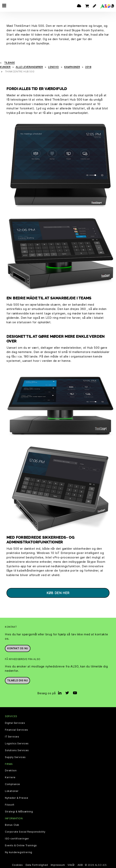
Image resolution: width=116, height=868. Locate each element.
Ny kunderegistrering (19, 852)
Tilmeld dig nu (17, 680)
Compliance (12, 784)
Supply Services (15, 757)
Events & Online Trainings (21, 845)
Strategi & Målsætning (19, 812)
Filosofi (10, 805)
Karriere (10, 777)
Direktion (11, 771)
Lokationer (12, 791)
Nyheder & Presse (17, 798)
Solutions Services (17, 750)
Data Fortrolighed (37, 865)
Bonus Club (12, 825)
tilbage (10, 63)
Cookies (17, 865)
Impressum (58, 865)
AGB (80, 865)
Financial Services (16, 730)
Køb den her (58, 593)
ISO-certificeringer (17, 839)
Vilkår (71, 865)
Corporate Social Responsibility (25, 832)
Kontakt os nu (18, 648)
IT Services (12, 737)
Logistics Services (17, 744)
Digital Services (15, 723)
